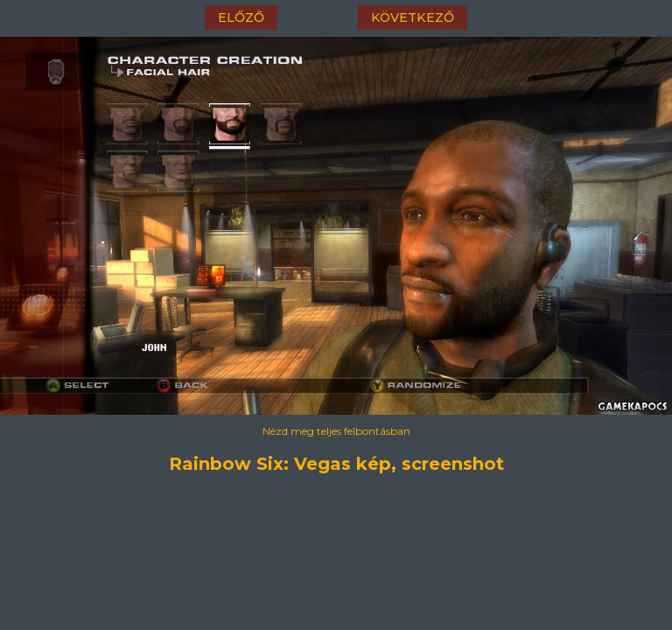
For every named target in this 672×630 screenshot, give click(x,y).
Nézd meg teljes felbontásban (336, 431)
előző (241, 17)
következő (413, 17)
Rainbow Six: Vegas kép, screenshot (336, 464)
